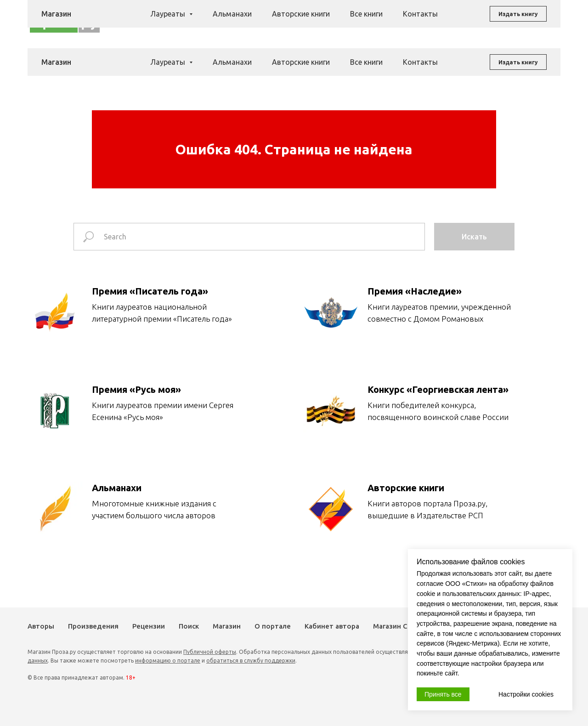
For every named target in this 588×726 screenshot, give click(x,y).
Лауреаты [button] (169, 62)
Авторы (224, 20)
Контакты (420, 62)
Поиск (349, 20)
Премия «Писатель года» (150, 291)
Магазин (380, 20)
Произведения (269, 20)
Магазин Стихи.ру (403, 626)
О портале (273, 626)
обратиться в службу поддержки (251, 661)
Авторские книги (301, 62)
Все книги (366, 62)
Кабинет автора (332, 626)
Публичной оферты (210, 652)
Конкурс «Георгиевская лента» (438, 389)
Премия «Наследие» (415, 291)
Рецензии (316, 20)
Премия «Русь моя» (136, 389)
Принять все (443, 694)
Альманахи (232, 62)
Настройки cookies (526, 694)
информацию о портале (168, 661)
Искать (474, 237)
